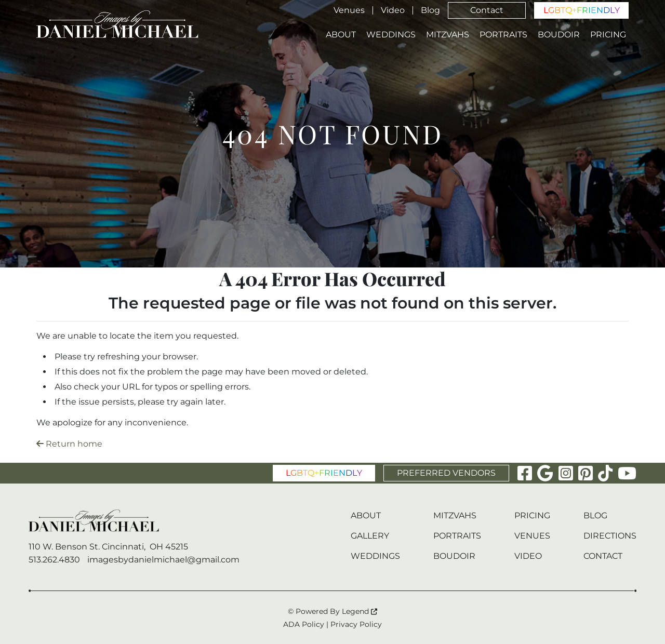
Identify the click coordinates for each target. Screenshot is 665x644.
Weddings (391, 35)
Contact (487, 10)
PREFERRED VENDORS (446, 473)
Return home (69, 444)
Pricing (608, 35)
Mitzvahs (448, 35)
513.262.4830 (54, 560)
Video (393, 10)
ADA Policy (304, 624)
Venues (349, 10)
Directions (610, 536)
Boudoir (559, 35)
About (341, 35)
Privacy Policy (356, 624)
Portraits (503, 35)
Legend (360, 611)
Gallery (370, 536)
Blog (430, 10)
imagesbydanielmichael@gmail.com (163, 560)
